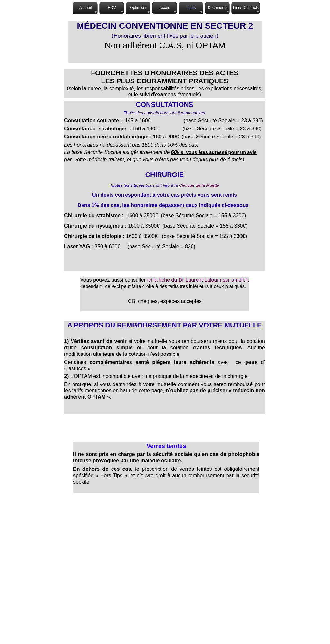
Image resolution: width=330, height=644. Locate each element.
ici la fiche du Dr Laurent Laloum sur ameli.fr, (198, 280)
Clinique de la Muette (199, 185)
